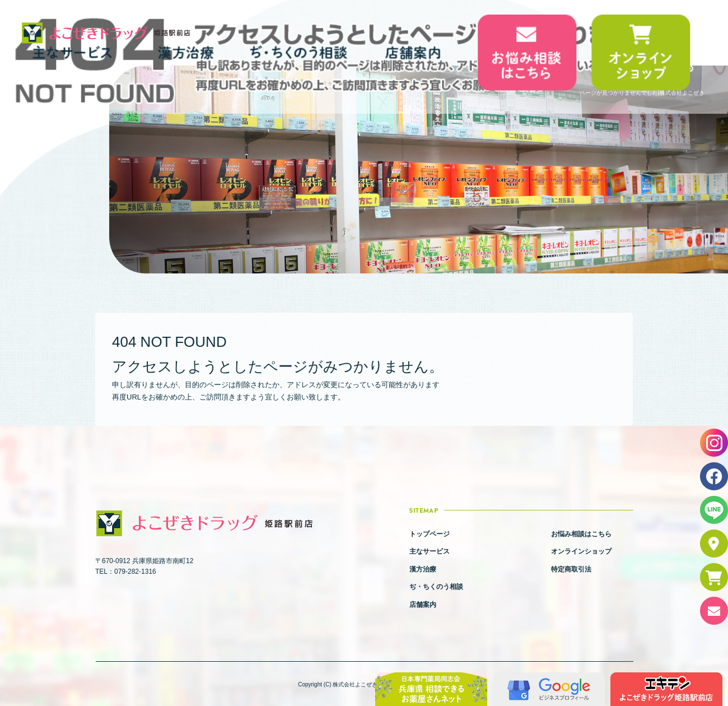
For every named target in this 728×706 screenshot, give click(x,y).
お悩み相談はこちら (527, 52)
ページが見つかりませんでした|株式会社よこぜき (642, 93)
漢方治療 (423, 569)
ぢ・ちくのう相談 (299, 52)
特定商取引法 (571, 569)
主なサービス (430, 551)
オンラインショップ (641, 52)
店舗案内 (413, 52)
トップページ (430, 534)
